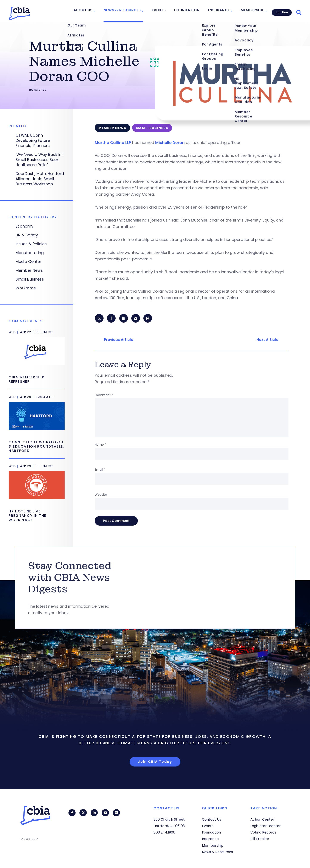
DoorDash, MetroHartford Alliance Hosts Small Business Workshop (40, 179)
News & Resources (129, 11)
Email (100, 470)
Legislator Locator (266, 826)
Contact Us (212, 819)
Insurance (219, 11)
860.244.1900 (164, 832)
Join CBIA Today (155, 762)
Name (100, 445)
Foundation (190, 11)
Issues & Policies (31, 244)
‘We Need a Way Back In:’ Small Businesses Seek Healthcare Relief (39, 160)
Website (101, 495)
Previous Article (119, 340)
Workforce (26, 288)
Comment (104, 396)
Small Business (30, 279)
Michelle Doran (170, 143)
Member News (29, 270)
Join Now (281, 11)
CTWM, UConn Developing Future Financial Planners (33, 141)
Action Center (262, 819)
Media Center (28, 262)
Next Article (267, 340)
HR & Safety (27, 235)
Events (164, 11)
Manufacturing (30, 253)
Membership (250, 11)
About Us (93, 11)
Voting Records (263, 832)
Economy (24, 226)
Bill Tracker (260, 839)
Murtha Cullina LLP (113, 143)
